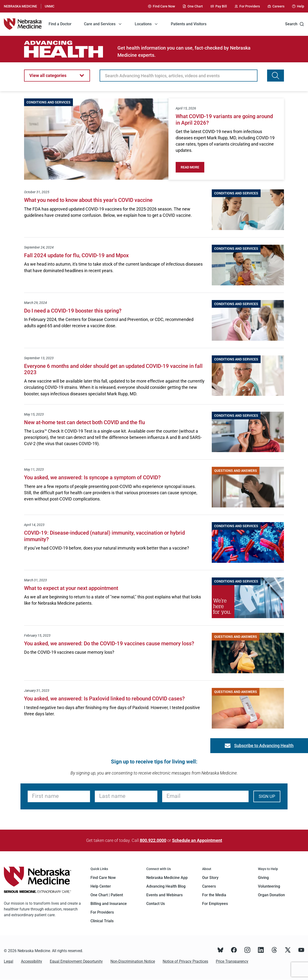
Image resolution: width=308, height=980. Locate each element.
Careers (209, 886)
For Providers (102, 912)
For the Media (214, 895)
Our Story (210, 878)
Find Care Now (103, 878)
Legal (9, 961)
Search (295, 24)
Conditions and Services (48, 102)
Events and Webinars (164, 895)
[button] (57, 76)
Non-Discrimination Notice (133, 961)
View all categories (48, 75)
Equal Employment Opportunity (76, 961)
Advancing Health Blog (166, 886)
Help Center (101, 886)
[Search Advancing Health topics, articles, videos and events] (276, 76)
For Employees (215, 904)
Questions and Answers (236, 471)
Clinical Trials (102, 921)
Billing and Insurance (109, 904)
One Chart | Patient (107, 895)
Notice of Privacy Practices (185, 961)
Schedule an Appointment (197, 840)
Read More (192, 167)
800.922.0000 (153, 840)
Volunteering (269, 886)
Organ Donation (271, 895)
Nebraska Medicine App (167, 878)
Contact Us (156, 904)
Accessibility (32, 961)
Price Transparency (232, 961)
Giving (263, 878)
